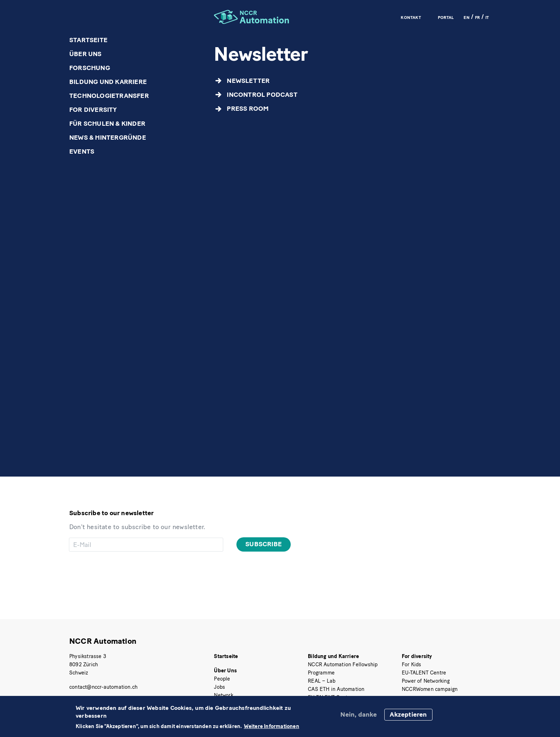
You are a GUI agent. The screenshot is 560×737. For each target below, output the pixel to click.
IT (487, 17)
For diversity (93, 110)
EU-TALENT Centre (424, 673)
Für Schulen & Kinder (107, 124)
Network (223, 695)
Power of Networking (426, 681)
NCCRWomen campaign (430, 689)
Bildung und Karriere (108, 82)
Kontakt (411, 17)
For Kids (412, 664)
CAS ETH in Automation (336, 689)
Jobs (219, 687)
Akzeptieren (408, 714)
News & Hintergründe (108, 138)
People (222, 679)
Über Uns (86, 54)
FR (477, 17)
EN (466, 17)
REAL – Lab (322, 681)
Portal (446, 17)
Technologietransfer (109, 96)
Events (82, 151)
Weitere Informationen (272, 726)
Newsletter (248, 81)
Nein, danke (359, 714)
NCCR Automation (103, 641)
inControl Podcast (262, 95)
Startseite (88, 40)
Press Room (248, 109)
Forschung (90, 68)
